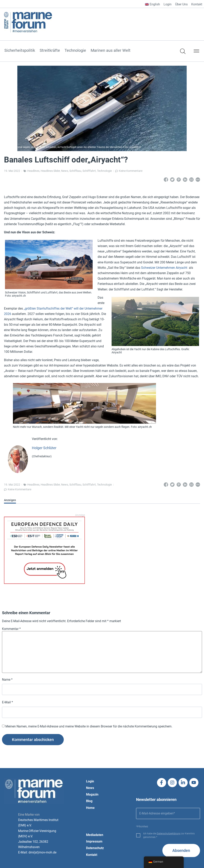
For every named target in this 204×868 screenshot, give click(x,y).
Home (90, 808)
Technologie (75, 51)
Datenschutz (95, 848)
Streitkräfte (50, 51)
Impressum (94, 841)
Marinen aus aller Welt (111, 51)
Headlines (33, 171)
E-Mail (7, 702)
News (65, 171)
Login (168, 4)
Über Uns (181, 4)
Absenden (181, 850)
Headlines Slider (50, 171)
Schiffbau (75, 171)
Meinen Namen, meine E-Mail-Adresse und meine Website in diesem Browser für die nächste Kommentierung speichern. (89, 726)
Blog (89, 801)
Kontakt (197, 4)
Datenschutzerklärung (169, 834)
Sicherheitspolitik (20, 51)
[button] (196, 52)
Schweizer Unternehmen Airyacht (164, 268)
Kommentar (11, 629)
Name (7, 680)
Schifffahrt (89, 171)
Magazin (92, 794)
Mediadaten (95, 835)
